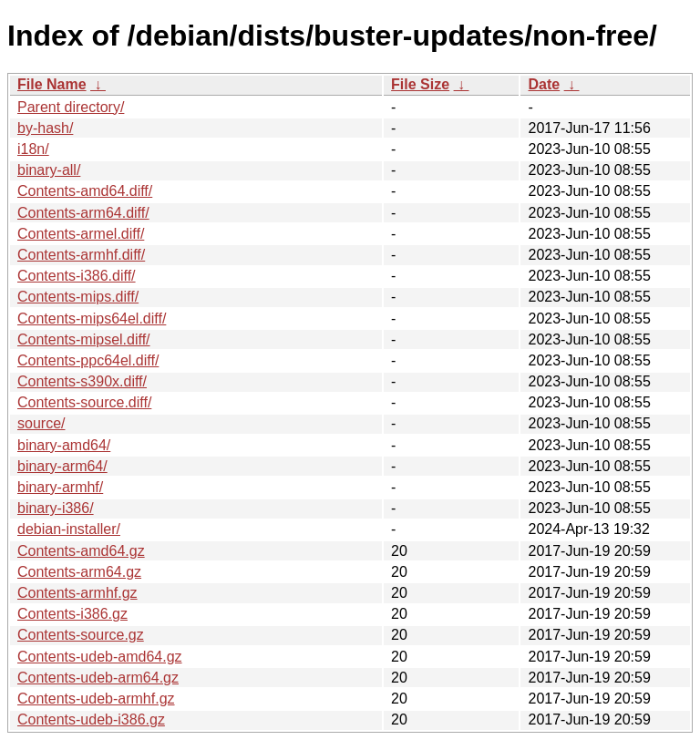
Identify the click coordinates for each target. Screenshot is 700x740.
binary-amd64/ (64, 445)
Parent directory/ (71, 107)
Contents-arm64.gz (79, 572)
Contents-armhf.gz (77, 593)
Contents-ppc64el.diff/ (88, 360)
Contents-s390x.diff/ (82, 381)
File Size (420, 84)
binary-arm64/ (62, 466)
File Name (52, 84)
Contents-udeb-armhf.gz (96, 699)
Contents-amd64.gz (81, 551)
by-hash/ (45, 128)
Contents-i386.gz (72, 614)
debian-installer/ (69, 529)
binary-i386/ (56, 508)
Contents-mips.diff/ (78, 297)
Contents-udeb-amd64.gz (100, 657)
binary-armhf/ (60, 487)
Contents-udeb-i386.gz (91, 719)
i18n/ (33, 149)
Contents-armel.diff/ (81, 234)
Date (544, 84)
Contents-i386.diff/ (77, 276)
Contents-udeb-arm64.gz (98, 678)
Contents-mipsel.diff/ (84, 339)
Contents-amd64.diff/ (85, 191)
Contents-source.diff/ (84, 402)
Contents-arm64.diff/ (83, 213)
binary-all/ (49, 170)
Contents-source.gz (81, 635)
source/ (41, 423)
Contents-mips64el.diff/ (92, 319)
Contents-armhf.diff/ (81, 255)
